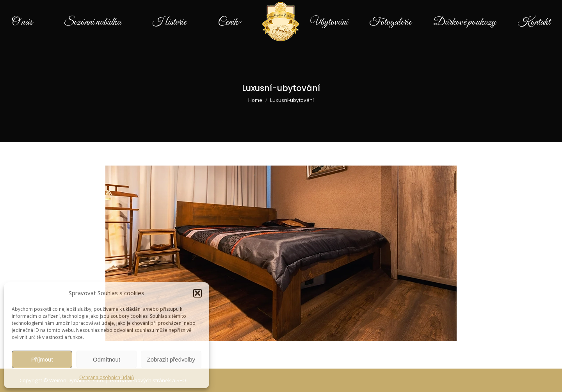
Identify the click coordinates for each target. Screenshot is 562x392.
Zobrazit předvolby (171, 359)
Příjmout (42, 359)
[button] (197, 293)
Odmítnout (107, 359)
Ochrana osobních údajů (107, 377)
